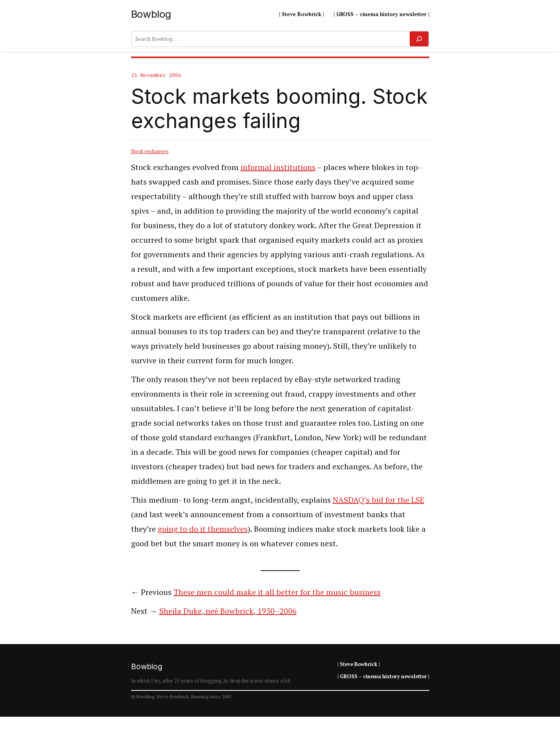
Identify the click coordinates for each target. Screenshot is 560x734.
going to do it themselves (203, 529)
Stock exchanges (150, 151)
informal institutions (278, 167)
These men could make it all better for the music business (277, 592)
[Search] (419, 39)
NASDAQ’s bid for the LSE (379, 500)
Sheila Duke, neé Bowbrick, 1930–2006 (228, 611)
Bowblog (151, 14)
